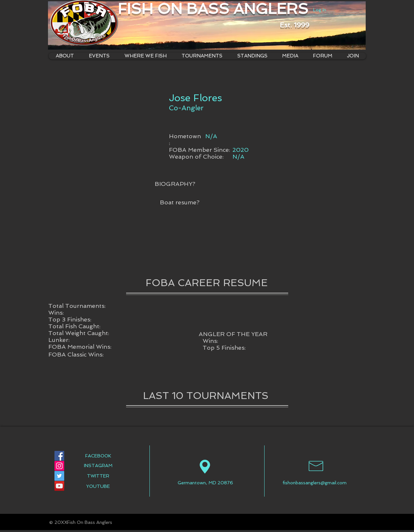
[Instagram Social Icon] (59, 466)
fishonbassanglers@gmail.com (314, 483)
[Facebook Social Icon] (59, 456)
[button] (146, 56)
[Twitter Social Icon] (59, 476)
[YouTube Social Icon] (59, 486)
